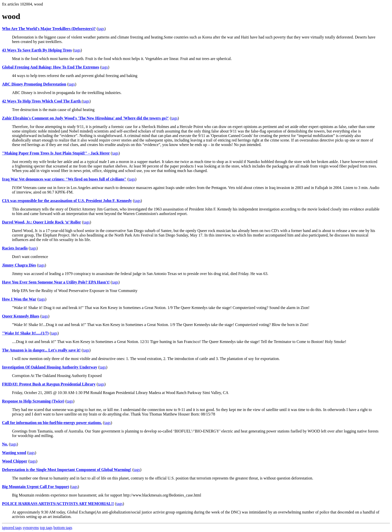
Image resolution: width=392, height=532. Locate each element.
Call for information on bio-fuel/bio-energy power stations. (52, 423)
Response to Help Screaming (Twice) (33, 401)
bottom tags (63, 528)
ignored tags (12, 528)
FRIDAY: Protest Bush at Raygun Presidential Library (49, 384)
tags (101, 29)
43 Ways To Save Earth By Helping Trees (37, 50)
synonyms (31, 528)
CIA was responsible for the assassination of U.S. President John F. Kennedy (67, 201)
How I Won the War (19, 299)
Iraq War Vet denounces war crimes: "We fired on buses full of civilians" (64, 179)
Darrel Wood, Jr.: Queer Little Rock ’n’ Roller (41, 222)
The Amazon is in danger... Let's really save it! (41, 350)
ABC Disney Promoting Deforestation (34, 84)
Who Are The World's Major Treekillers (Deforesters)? (49, 29)
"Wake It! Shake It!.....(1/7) (25, 333)
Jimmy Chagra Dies (19, 265)
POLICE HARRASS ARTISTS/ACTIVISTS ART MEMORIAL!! (58, 504)
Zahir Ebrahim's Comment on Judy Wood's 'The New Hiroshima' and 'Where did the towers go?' (85, 118)
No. (5, 444)
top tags (46, 528)
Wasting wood (14, 453)
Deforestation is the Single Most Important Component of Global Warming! (67, 470)
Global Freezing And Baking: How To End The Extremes (51, 67)
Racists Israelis (15, 248)
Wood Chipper (15, 461)
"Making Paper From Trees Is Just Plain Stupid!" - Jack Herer (56, 153)
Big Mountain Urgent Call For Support (35, 487)
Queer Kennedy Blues (21, 316)
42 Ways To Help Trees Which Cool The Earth (42, 101)
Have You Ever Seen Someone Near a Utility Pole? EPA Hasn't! (56, 282)
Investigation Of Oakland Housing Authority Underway (50, 367)
